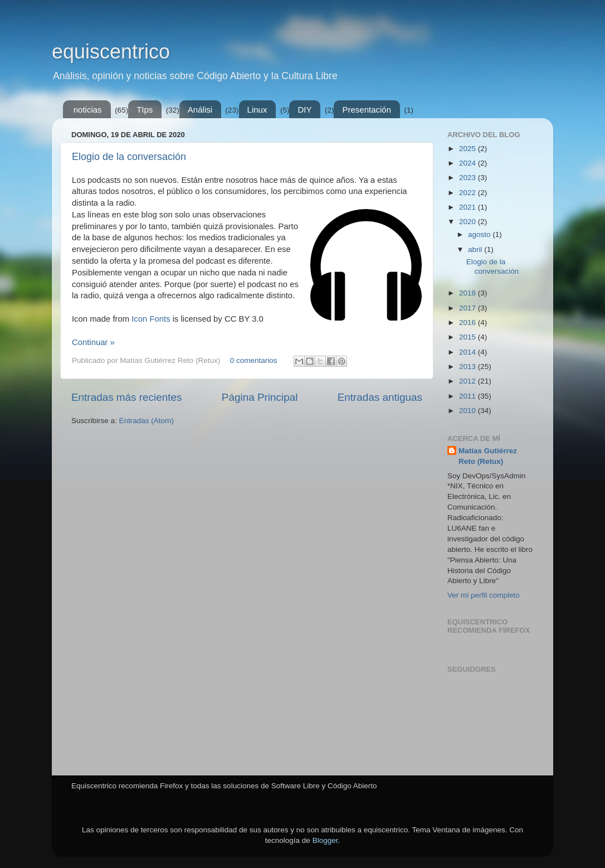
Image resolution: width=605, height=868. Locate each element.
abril (476, 249)
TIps (145, 110)
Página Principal (260, 397)
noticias (88, 110)
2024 (469, 163)
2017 (469, 308)
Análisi (200, 110)
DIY (304, 110)
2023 (469, 178)
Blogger (325, 840)
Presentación (367, 110)
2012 (469, 381)
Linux (257, 110)
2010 (469, 411)
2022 (469, 193)
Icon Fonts (151, 319)
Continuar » (93, 342)
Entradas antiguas (380, 397)
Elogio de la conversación (129, 157)
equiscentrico (111, 52)
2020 (469, 222)
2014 (469, 352)
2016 (469, 323)
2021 (469, 207)
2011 (469, 396)
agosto (480, 234)
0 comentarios (254, 360)
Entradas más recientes (126, 397)
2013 (469, 367)
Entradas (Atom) (147, 421)
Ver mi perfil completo (484, 595)
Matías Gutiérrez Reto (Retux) (488, 456)
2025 (469, 149)
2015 (469, 337)
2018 (469, 293)
